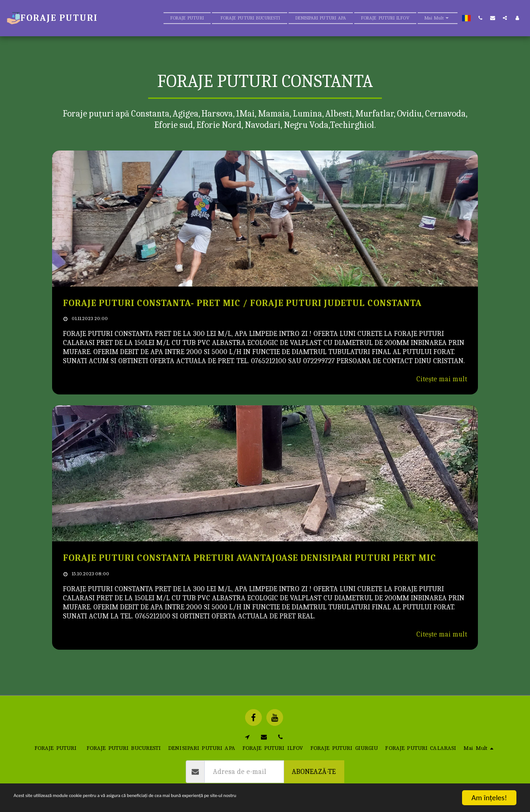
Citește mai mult (442, 379)
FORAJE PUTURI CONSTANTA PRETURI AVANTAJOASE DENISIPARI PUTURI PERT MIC (250, 558)
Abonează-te (314, 772)
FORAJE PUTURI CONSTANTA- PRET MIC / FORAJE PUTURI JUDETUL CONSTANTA (242, 303)
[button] (480, 18)
